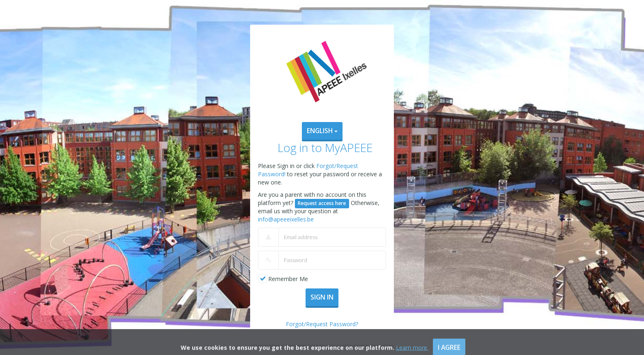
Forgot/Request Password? (322, 324)
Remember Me (288, 279)
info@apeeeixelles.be (286, 219)
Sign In (322, 297)
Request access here (322, 203)
